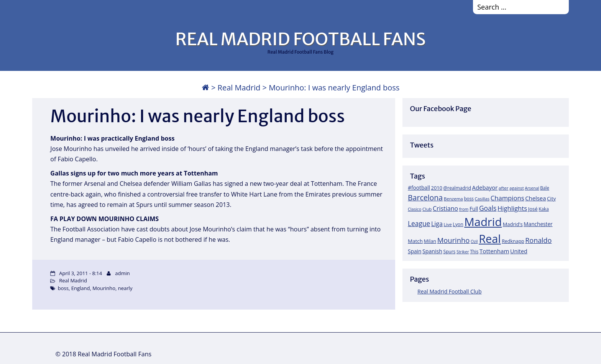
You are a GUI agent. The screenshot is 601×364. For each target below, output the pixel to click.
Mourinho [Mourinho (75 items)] (454, 240)
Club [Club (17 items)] (427, 209)
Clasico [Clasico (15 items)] (415, 209)
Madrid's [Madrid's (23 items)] (513, 224)
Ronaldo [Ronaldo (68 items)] (538, 240)
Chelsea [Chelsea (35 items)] (535, 198)
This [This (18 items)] (474, 251)
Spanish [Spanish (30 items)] (432, 251)
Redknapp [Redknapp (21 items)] (513, 241)
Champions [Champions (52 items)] (507, 198)
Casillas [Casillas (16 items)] (482, 199)
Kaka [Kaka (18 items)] (544, 209)
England (81, 288)
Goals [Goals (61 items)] (488, 208)
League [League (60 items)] (419, 223)
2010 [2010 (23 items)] (437, 188)
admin (122, 273)
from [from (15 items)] (464, 209)
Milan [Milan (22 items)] (430, 241)
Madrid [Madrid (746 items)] (483, 222)
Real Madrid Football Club (449, 291)
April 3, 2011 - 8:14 (80, 273)
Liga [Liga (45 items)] (437, 224)
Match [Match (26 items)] (415, 241)
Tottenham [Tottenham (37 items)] (494, 251)
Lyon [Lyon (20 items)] (458, 224)
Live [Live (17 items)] (448, 224)
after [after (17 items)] (504, 188)
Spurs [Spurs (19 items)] (449, 252)
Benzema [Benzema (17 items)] (453, 199)
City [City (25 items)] (551, 198)
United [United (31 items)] (519, 251)
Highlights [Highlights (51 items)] (512, 208)
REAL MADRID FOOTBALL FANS (300, 39)
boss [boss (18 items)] (469, 198)
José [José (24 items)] (533, 209)
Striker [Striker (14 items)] (463, 252)
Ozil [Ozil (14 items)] (474, 241)
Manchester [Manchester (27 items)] (538, 224)
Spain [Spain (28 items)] (415, 251)
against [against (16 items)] (517, 188)
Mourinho (104, 288)
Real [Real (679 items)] (490, 239)
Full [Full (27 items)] (474, 209)
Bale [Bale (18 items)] (545, 188)
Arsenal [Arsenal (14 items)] (532, 188)
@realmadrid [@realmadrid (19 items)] (457, 188)
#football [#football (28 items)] (419, 188)
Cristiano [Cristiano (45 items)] (445, 208)
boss (63, 288)
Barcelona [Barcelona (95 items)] (425, 198)
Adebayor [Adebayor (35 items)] (485, 187)
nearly (125, 288)
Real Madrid (239, 88)
